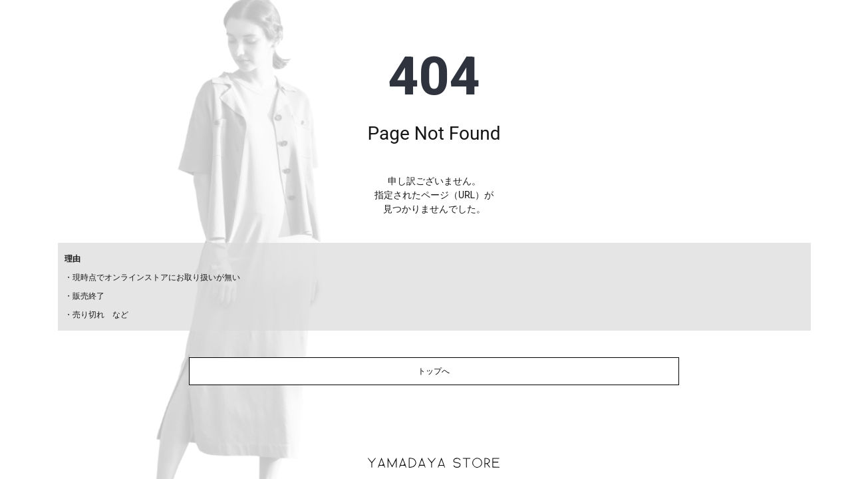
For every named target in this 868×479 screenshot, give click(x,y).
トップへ (434, 371)
